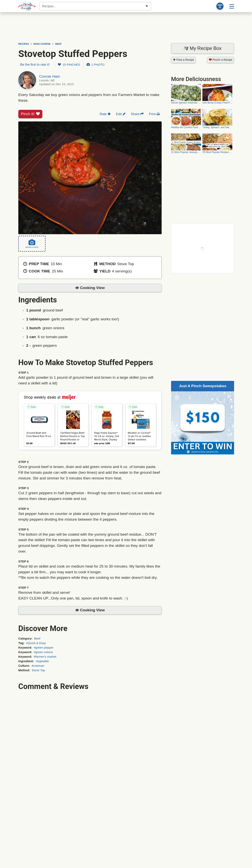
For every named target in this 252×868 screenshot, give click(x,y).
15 (69, 65)
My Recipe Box (203, 48)
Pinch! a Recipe (221, 60)
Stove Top (38, 670)
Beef (37, 638)
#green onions (43, 652)
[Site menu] (232, 6)
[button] (90, 288)
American (38, 666)
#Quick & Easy (36, 643)
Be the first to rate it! (35, 65)
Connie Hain (50, 76)
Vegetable (42, 661)
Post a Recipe (183, 60)
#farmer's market (45, 657)
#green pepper (44, 648)
